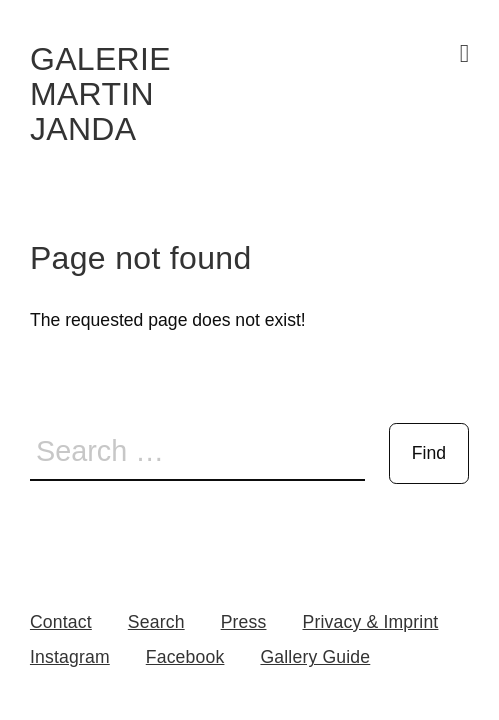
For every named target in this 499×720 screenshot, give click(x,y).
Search (156, 622)
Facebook (185, 657)
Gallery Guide (315, 657)
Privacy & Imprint (370, 622)
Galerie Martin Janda (100, 94)
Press (244, 622)
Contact (61, 622)
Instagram (70, 657)
